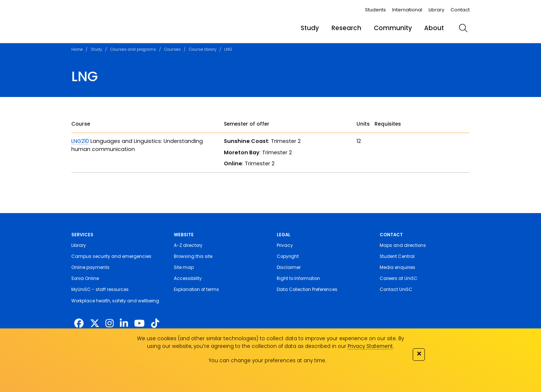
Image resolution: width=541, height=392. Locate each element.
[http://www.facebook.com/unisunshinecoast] (79, 323)
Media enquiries (397, 267)
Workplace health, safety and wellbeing (115, 301)
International (407, 10)
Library (436, 10)
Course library (203, 49)
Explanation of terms (196, 289)
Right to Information (298, 278)
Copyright (288, 256)
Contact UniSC (396, 289)
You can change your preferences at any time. (268, 361)
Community (393, 28)
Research (346, 28)
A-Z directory (188, 245)
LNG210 (80, 141)
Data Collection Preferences (307, 289)
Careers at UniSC (399, 278)
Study (310, 28)
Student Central (397, 256)
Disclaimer (289, 267)
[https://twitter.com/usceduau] (95, 323)
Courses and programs (133, 49)
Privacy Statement (370, 346)
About (434, 28)
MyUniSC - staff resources (100, 289)
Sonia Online (85, 278)
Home (77, 49)
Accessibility (188, 278)
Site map (184, 267)
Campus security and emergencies (111, 256)
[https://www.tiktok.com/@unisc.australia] (155, 323)
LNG (228, 49)
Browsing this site (193, 256)
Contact (460, 10)
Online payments (90, 267)
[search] (463, 28)
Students (375, 10)
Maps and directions (403, 245)
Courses (173, 49)
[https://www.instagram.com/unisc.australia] (110, 323)
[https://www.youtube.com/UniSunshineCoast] (139, 323)
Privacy (285, 245)
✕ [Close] (419, 354)
